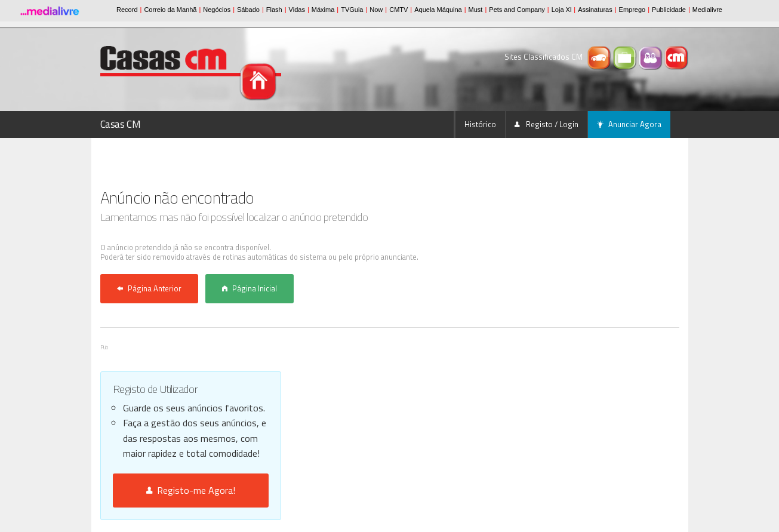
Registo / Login (546, 124)
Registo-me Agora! (191, 490)
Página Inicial (250, 288)
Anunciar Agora (629, 124)
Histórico (480, 124)
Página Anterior (149, 288)
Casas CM (121, 124)
